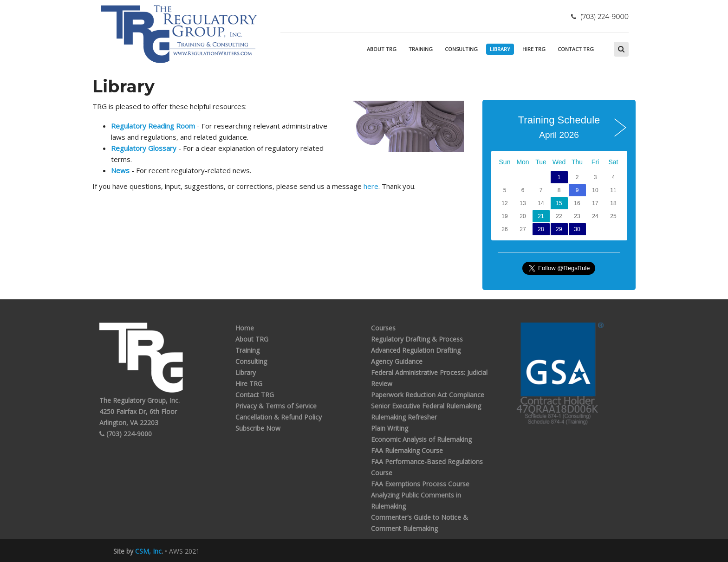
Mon (523, 162)
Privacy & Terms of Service (276, 406)
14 (541, 203)
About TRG (382, 49)
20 (523, 216)
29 (559, 229)
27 (523, 229)
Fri (595, 162)
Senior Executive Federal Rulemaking (426, 406)
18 (613, 203)
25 (613, 216)
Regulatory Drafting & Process (417, 339)
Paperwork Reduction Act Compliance (428, 395)
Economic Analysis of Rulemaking (421, 439)
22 (559, 216)
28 (541, 229)
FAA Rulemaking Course (407, 450)
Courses (383, 328)
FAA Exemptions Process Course (420, 484)
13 (523, 203)
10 (595, 190)
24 (595, 216)
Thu (577, 162)
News (120, 170)
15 (559, 203)
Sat (613, 162)
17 (595, 203)
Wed (559, 162)
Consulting (461, 49)
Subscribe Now (258, 428)
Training (421, 49)
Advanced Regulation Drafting (416, 350)
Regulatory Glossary (144, 148)
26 (504, 229)
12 (504, 203)
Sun (505, 162)
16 (577, 203)
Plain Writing (390, 428)
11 (613, 190)
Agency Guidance (397, 361)
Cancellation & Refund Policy (279, 417)
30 (577, 229)
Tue (541, 162)
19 (504, 216)
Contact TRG (576, 49)
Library (500, 49)
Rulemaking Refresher (404, 417)
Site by (137, 551)
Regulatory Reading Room (153, 126)
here (371, 186)
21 (541, 216)
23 (577, 216)
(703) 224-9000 (126, 434)
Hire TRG (534, 49)
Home (245, 328)
